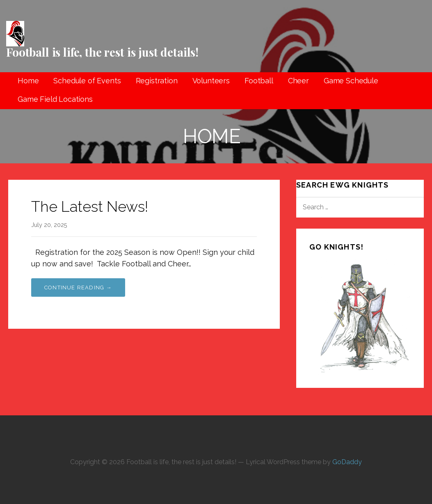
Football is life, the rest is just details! (102, 52)
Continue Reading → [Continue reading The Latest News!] (78, 288)
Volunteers (211, 81)
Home (28, 81)
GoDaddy (347, 462)
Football (259, 81)
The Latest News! (90, 206)
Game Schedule (351, 81)
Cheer (298, 81)
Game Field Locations (55, 99)
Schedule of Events (87, 81)
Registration (157, 81)
